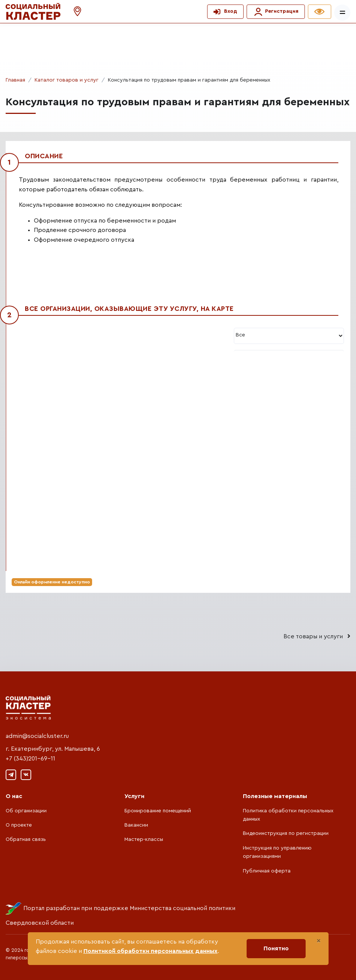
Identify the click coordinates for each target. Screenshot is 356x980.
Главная (15, 80)
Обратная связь (26, 839)
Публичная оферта (267, 871)
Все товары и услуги (317, 636)
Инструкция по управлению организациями (277, 852)
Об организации (26, 811)
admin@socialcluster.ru (37, 736)
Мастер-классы (144, 839)
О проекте (19, 825)
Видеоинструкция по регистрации (286, 833)
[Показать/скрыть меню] (342, 13)
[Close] (319, 941)
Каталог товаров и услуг (67, 80)
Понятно (276, 948)
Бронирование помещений (158, 811)
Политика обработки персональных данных (288, 815)
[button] (74, 11)
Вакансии (136, 825)
